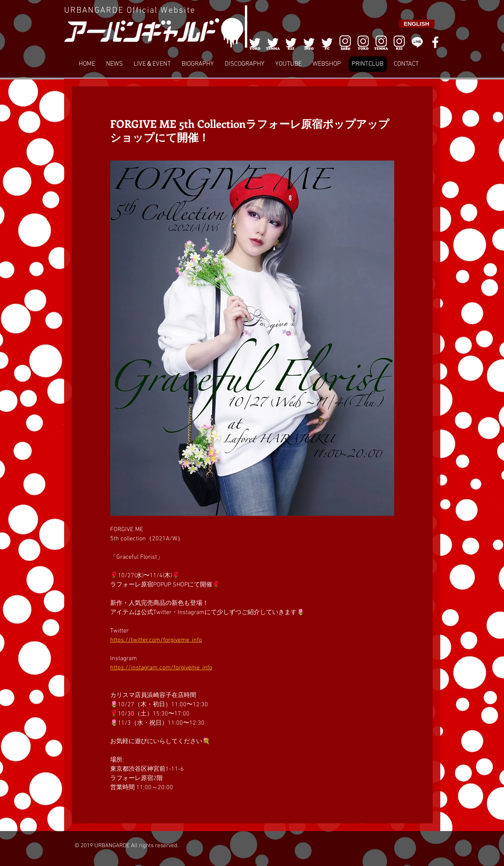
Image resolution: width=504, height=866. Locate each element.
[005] (327, 42)
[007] (381, 42)
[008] (399, 42)
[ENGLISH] (417, 24)
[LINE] (417, 42)
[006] (345, 42)
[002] (273, 42)
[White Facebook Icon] (435, 42)
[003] (291, 42)
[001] (255, 42)
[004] (309, 42)
